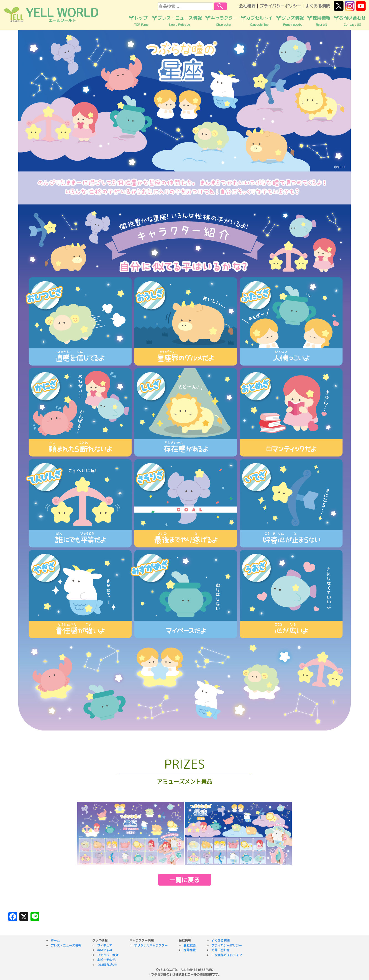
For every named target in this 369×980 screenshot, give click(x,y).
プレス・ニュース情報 (180, 21)
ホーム (55, 940)
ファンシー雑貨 (108, 955)
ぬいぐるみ (105, 950)
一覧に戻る (184, 880)
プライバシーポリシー (280, 6)
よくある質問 (318, 6)
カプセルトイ (259, 21)
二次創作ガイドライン (227, 955)
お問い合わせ (352, 21)
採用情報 (321, 21)
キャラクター (224, 21)
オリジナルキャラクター (151, 945)
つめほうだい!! (107, 965)
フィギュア (105, 945)
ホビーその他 (106, 960)
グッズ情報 (293, 21)
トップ (141, 21)
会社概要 (247, 6)
